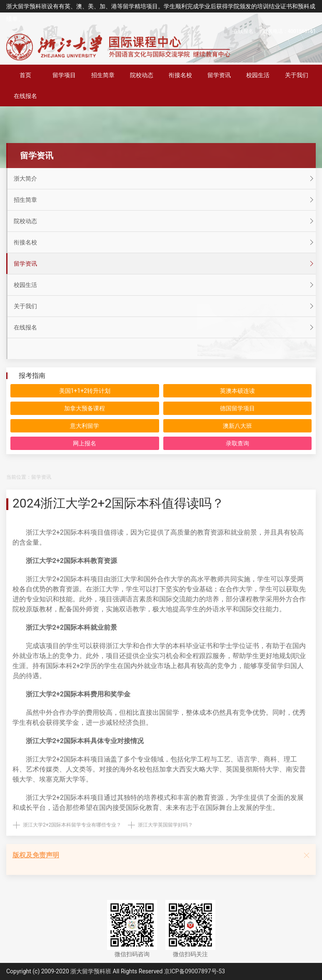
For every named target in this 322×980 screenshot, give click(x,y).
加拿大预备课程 (85, 408)
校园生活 (258, 75)
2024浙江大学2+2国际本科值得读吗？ (118, 503)
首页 (25, 75)
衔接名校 (180, 75)
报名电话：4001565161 (289, 31)
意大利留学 (85, 426)
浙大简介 (165, 178)
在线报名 (243, 31)
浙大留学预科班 (91, 971)
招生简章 (103, 75)
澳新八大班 (237, 426)
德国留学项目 (237, 408)
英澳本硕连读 (237, 391)
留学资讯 (219, 75)
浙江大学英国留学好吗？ (165, 825)
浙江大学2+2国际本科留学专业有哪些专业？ (72, 825)
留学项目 (64, 75)
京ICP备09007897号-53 (195, 971)
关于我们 (297, 75)
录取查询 (237, 443)
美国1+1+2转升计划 (85, 391)
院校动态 (142, 75)
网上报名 (85, 443)
